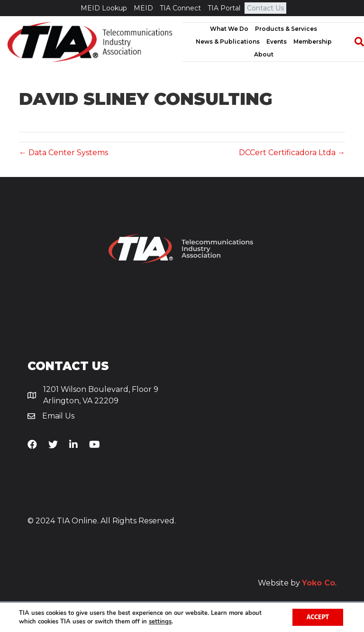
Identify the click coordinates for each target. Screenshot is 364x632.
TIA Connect (180, 8)
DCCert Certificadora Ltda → (292, 153)
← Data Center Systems (64, 153)
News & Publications (228, 42)
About (264, 54)
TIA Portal (224, 8)
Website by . (297, 583)
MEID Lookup (104, 8)
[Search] (355, 42)
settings (160, 622)
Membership (313, 42)
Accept (318, 617)
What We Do (229, 29)
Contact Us (265, 8)
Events (277, 42)
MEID (143, 8)
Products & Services (286, 29)
